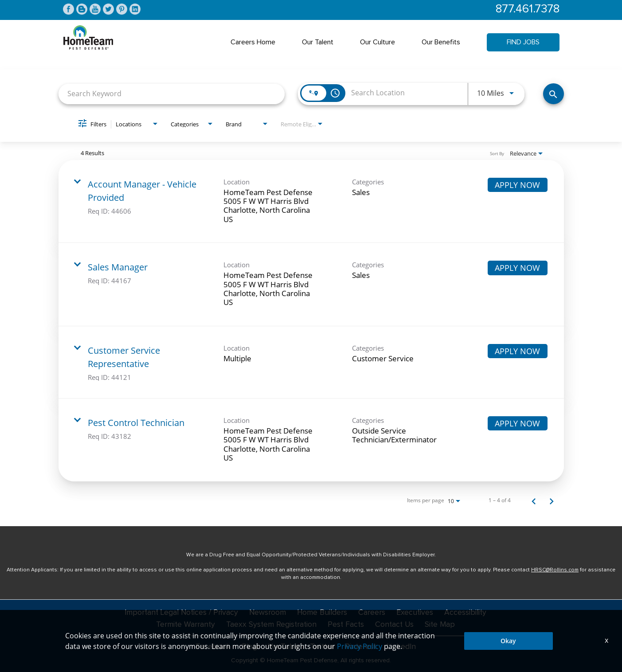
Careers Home (253, 43)
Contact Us (395, 625)
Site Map (442, 625)
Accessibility (467, 613)
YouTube (282, 646)
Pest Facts (346, 625)
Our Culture (378, 43)
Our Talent (318, 43)
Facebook (212, 646)
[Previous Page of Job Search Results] (534, 501)
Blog (248, 646)
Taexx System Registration (270, 625)
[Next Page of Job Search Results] (552, 501)
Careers (373, 613)
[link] (311, 202)
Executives (416, 613)
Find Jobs (523, 43)
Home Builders (323, 613)
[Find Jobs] (554, 94)
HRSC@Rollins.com (555, 570)
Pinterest (360, 646)
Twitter (321, 646)
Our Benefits (441, 43)
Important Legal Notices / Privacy (180, 613)
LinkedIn (402, 646)
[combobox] (172, 94)
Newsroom (268, 613)
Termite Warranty (183, 625)
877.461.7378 (526, 10)
